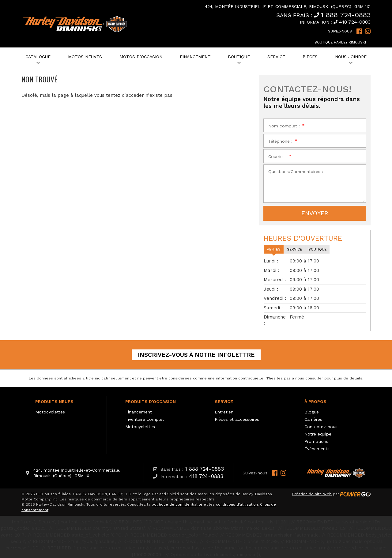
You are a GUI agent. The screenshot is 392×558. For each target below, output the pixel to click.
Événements (317, 449)
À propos (315, 402)
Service (224, 402)
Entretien (224, 412)
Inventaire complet (145, 419)
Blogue (312, 412)
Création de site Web (312, 494)
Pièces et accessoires (237, 419)
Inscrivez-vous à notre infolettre (196, 355)
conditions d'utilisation (237, 504)
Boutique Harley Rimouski (340, 42)
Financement (139, 412)
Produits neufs (54, 402)
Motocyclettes (50, 412)
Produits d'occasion (151, 402)
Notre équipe (318, 434)
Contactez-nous (321, 427)
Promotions (316, 441)
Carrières (313, 419)
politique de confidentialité (177, 504)
